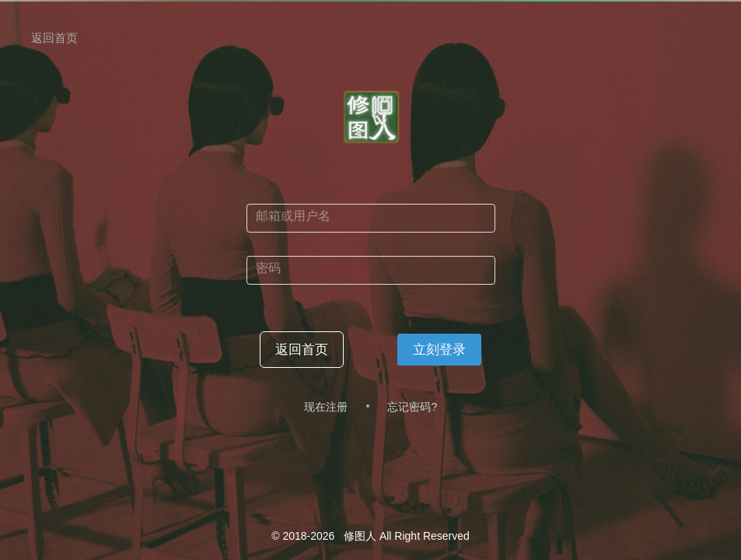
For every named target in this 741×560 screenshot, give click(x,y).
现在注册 (326, 407)
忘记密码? (412, 407)
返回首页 (54, 38)
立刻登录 (439, 350)
